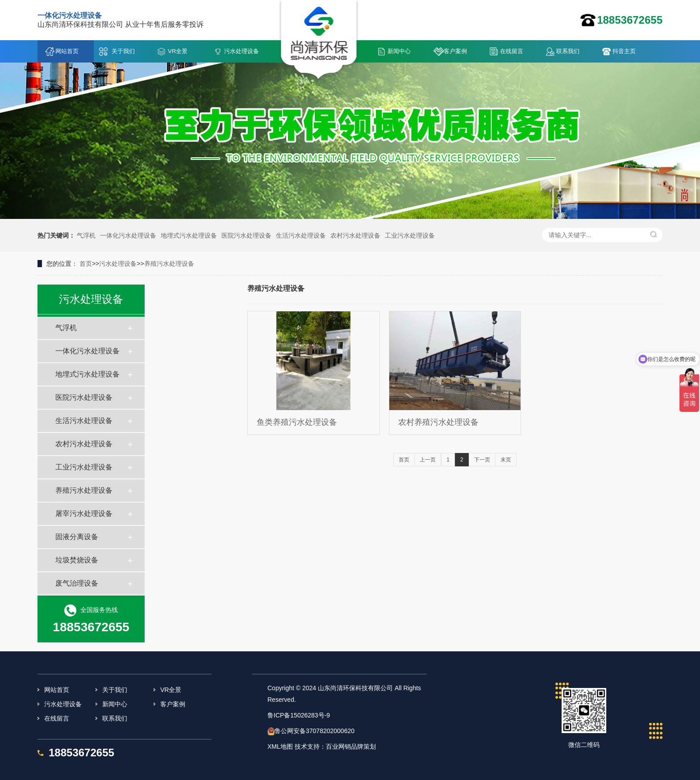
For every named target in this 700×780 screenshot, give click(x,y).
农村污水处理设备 (355, 235)
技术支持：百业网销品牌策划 (335, 746)
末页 (506, 460)
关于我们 (123, 51)
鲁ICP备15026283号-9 (299, 715)
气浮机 (86, 235)
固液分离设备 (77, 537)
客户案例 (455, 51)
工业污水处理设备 (410, 235)
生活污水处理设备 (301, 235)
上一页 (428, 460)
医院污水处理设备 (246, 235)
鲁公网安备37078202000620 (315, 731)
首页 (86, 264)
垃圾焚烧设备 (77, 560)
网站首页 (67, 51)
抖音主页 (624, 51)
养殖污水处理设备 (169, 264)
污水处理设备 (242, 51)
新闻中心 (399, 51)
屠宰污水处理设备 (84, 514)
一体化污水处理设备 (128, 235)
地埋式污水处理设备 (189, 235)
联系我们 (568, 51)
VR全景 (178, 51)
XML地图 (280, 746)
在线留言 (512, 51)
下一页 (482, 460)
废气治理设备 (77, 583)
